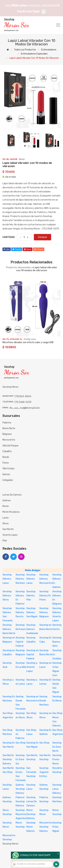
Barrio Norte (9, 428)
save (28, 249)
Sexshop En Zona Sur (20, 759)
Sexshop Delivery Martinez (20, 579)
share (39, 249)
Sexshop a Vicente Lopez (32, 667)
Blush (22, 159)
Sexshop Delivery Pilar (31, 596)
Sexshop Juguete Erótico (44, 772)
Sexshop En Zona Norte (57, 747)
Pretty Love (30, 339)
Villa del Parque (10, 446)
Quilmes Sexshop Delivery (20, 789)
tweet (17, 249)
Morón (6, 506)
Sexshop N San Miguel (57, 827)
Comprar (42, 237)
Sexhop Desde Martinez (44, 701)
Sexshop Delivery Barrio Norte (9, 629)
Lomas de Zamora (12, 495)
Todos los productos (25, 50)
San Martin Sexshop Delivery (8, 759)
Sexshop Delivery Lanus (7, 579)
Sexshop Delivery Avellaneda (32, 629)
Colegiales (8, 480)
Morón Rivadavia (11, 512)
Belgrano (7, 434)
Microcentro (9, 440)
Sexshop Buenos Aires (57, 642)
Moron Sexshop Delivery (31, 814)
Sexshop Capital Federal (20, 642)
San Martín (8, 529)
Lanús (6, 518)
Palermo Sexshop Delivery (20, 802)
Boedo (6, 457)
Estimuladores (49, 50)
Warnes (6, 474)
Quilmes (7, 500)
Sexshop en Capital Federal (32, 655)
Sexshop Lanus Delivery (57, 789)
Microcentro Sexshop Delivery (46, 827)
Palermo (7, 423)
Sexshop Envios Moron (57, 759)
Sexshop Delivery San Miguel (32, 612)
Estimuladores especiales (34, 54)
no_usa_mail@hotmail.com (25, 408)
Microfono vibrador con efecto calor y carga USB (28, 342)
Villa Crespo (8, 469)
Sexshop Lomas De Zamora (32, 802)
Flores (6, 463)
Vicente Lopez (10, 535)
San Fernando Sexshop (31, 772)
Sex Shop (21, 743)
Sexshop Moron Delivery (31, 827)
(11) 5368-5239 (23, 402)
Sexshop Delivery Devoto (20, 612)
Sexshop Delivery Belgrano (44, 612)
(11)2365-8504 (23, 396)
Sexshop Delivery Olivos (7, 596)
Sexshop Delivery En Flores (45, 596)
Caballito (7, 451)
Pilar (5, 541)
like (7, 249)
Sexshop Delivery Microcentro (46, 579)
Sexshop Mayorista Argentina (21, 814)
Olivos (6, 523)
